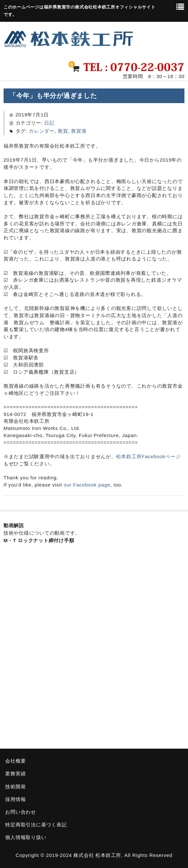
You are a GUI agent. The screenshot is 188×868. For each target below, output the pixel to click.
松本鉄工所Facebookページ (149, 456)
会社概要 (15, 761)
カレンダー (42, 131)
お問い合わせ (21, 812)
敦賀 (63, 131)
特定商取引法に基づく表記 (36, 825)
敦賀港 (79, 131)
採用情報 (15, 799)
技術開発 (15, 787)
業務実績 (15, 774)
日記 (49, 123)
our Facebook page (87, 485)
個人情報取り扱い (26, 837)
